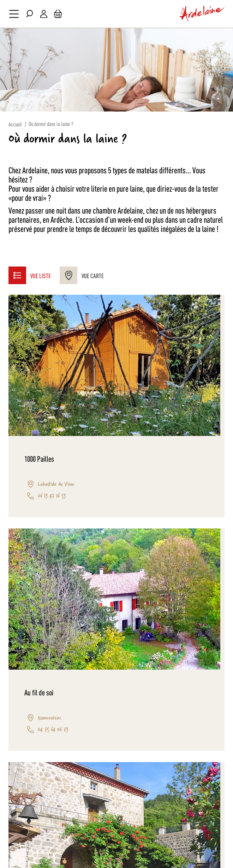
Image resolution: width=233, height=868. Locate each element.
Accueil (15, 124)
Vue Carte (82, 275)
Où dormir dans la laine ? (51, 124)
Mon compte (44, 14)
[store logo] (202, 14)
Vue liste (30, 275)
